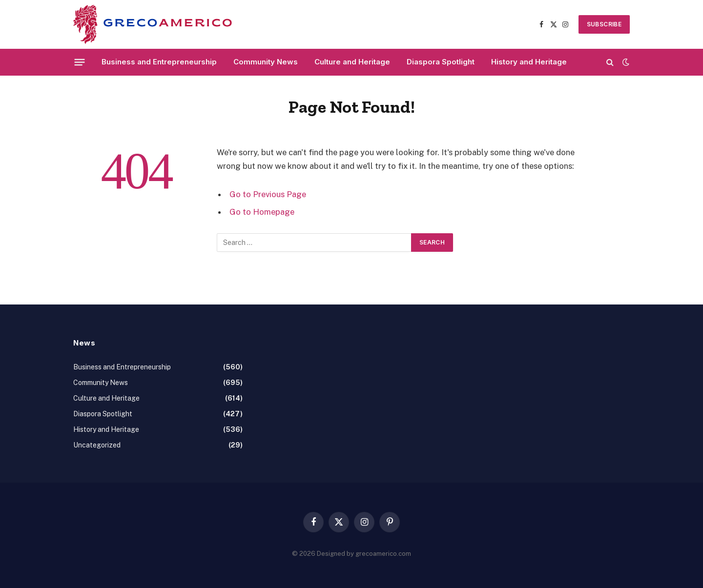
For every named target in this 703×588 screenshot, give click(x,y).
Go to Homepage (262, 212)
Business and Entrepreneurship (159, 62)
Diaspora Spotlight (441, 62)
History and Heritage (529, 62)
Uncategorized (97, 445)
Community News (266, 62)
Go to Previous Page (268, 194)
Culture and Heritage (352, 62)
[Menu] (80, 62)
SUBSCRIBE (604, 24)
